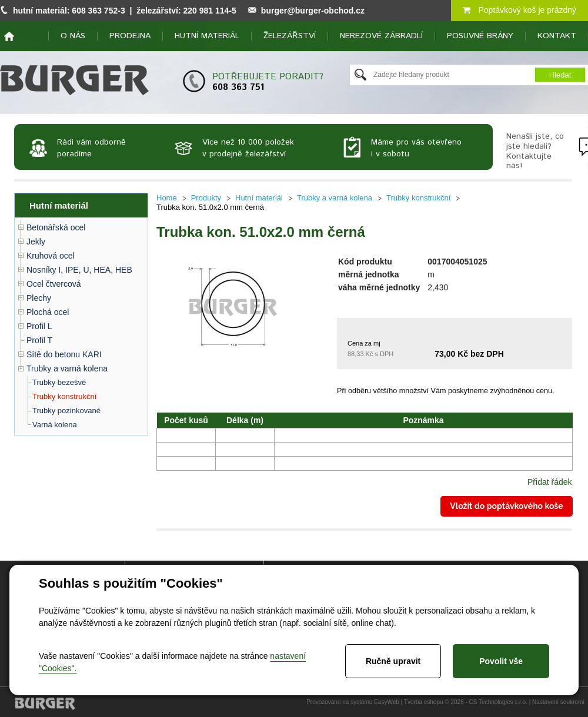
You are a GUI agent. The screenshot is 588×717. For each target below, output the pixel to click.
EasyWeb (387, 702)
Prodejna (130, 36)
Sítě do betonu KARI (64, 354)
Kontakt (557, 36)
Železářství (290, 36)
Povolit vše (501, 661)
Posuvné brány (480, 36)
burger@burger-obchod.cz (313, 11)
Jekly (36, 242)
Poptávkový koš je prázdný (519, 10)
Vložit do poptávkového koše (506, 506)
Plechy (39, 298)
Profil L (39, 326)
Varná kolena (55, 425)
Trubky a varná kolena (67, 368)
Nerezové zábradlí (381, 36)
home (9, 36)
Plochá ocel (48, 312)
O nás (73, 36)
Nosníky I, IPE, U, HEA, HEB (79, 270)
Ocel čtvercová (54, 284)
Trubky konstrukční (64, 396)
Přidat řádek (549, 482)
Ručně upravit (393, 661)
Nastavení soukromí (558, 702)
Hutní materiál (207, 36)
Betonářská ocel (56, 227)
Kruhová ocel (51, 256)
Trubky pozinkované (66, 411)
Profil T (39, 340)
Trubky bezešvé (59, 382)
